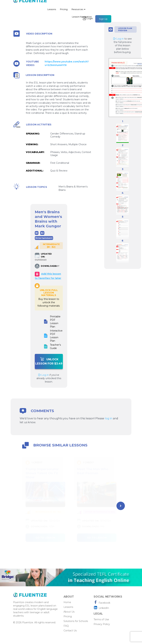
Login (88, 20)
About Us (69, 612)
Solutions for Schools (76, 621)
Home (67, 602)
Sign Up (103, 20)
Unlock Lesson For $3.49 (49, 361)
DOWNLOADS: (47, 266)
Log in (44, 375)
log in (109, 418)
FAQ (66, 626)
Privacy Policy (102, 624)
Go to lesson (45, 538)
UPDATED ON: (46, 255)
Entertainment (44, 238)
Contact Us (70, 631)
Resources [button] (78, 11)
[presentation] (121, 506)
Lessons (52, 11)
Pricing (64, 11)
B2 (42, 233)
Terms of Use (101, 619)
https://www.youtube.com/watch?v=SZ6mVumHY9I (67, 63)
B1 (37, 233)
